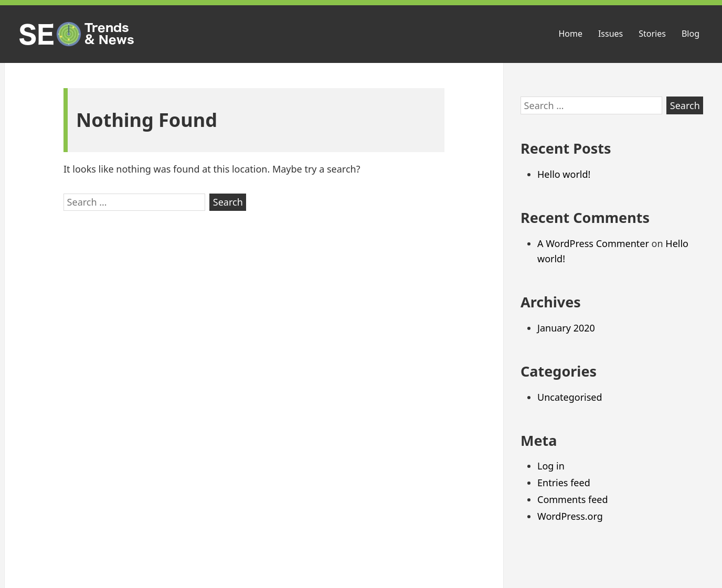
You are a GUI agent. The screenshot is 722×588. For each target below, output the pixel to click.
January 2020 (566, 328)
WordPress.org (570, 516)
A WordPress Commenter (593, 243)
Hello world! (564, 174)
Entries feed (564, 483)
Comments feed (573, 499)
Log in (551, 466)
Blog (691, 34)
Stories (652, 34)
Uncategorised (570, 397)
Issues (610, 34)
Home (570, 34)
